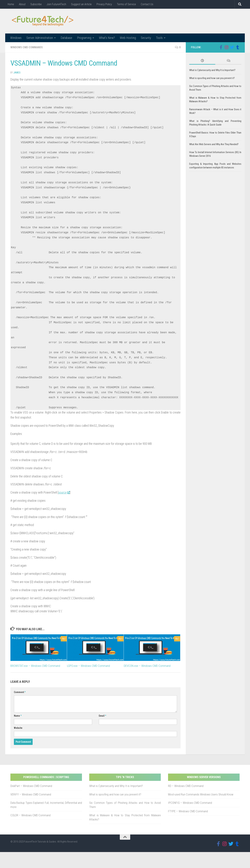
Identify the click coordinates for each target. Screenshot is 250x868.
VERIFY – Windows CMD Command (31, 795)
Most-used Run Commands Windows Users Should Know (201, 795)
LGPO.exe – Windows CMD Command (88, 666)
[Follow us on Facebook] (221, 47)
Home (11, 4)
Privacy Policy (104, 4)
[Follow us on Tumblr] (237, 47)
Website (18, 728)
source (64, 493)
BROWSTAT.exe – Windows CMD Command (35, 666)
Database (66, 38)
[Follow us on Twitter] (232, 47)
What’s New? (107, 38)
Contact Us (147, 4)
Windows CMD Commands (27, 47)
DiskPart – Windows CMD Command (31, 786)
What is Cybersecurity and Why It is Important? (212, 70)
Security (146, 38)
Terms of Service (126, 4)
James (17, 73)
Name (18, 716)
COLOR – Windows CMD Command (30, 815)
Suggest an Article (81, 4)
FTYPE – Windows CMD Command (188, 811)
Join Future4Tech (56, 4)
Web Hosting (128, 38)
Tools (159, 38)
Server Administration (40, 38)
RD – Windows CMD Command (186, 786)
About (22, 4)
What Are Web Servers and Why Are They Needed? (214, 144)
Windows (16, 38)
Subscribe (36, 4)
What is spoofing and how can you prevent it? (212, 78)
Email (102, 716)
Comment (20, 692)
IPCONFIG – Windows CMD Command (190, 803)
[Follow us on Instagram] (226, 47)
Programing (84, 38)
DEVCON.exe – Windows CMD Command (147, 666)
